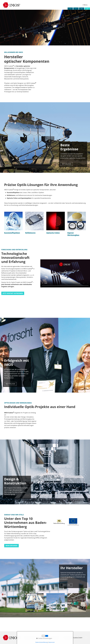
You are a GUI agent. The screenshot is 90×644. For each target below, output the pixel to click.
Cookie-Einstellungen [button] (44, 638)
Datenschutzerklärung (41, 642)
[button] (67, 164)
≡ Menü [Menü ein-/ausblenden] (85, 5)
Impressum (52, 642)
